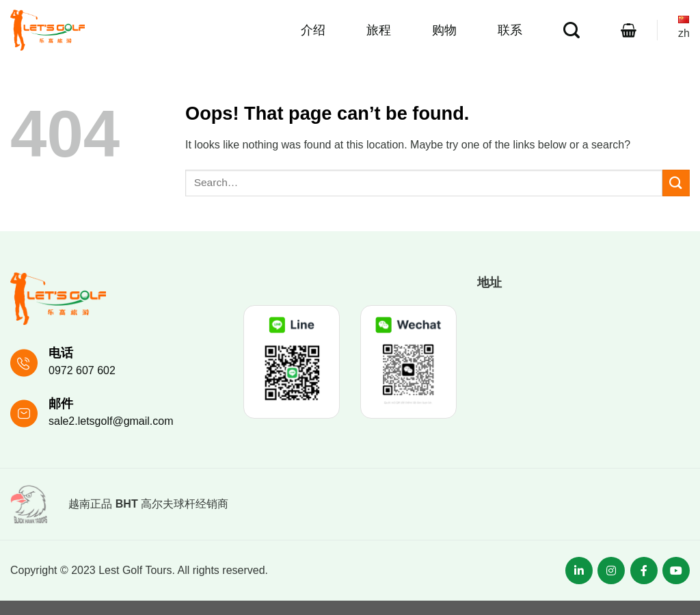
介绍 (313, 30)
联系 (510, 30)
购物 (444, 30)
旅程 (379, 30)
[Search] (571, 30)
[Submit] (676, 183)
